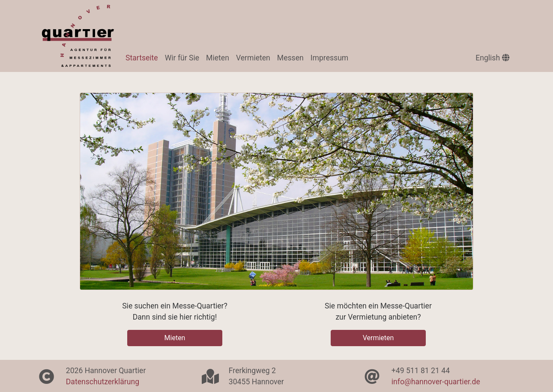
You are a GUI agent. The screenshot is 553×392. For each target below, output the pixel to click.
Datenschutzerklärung (103, 382)
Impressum (330, 58)
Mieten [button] (175, 338)
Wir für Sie (182, 58)
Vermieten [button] (378, 338)
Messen (290, 58)
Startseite (143, 57)
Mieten (218, 58)
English (492, 58)
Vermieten (253, 58)
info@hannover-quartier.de (436, 382)
